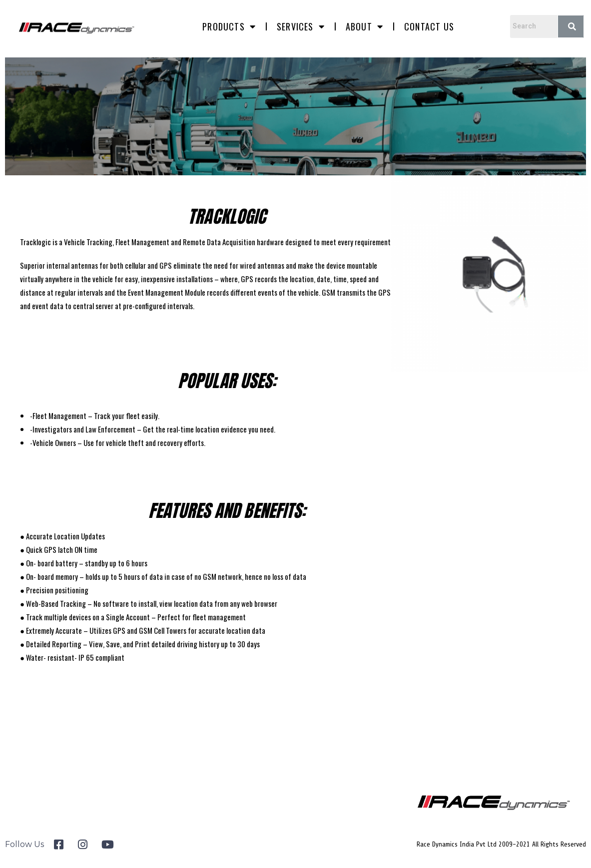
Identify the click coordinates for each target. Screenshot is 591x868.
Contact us (429, 26)
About (364, 26)
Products (229, 26)
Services (301, 26)
